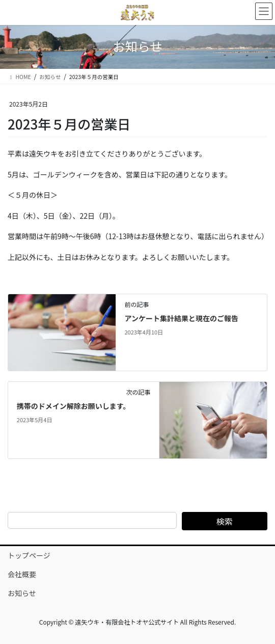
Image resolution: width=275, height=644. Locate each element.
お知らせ (22, 593)
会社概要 (22, 574)
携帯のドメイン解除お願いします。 (74, 406)
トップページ (29, 555)
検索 (225, 521)
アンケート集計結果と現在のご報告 (181, 318)
